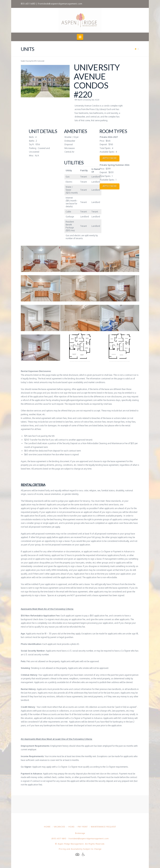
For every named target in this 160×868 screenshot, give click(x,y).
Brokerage (80, 833)
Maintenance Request (103, 827)
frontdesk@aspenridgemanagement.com (60, 4)
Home (47, 827)
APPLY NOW (110, 158)
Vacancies (59, 827)
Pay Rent (83, 827)
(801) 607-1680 (59, 839)
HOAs (71, 827)
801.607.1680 (28, 4)
